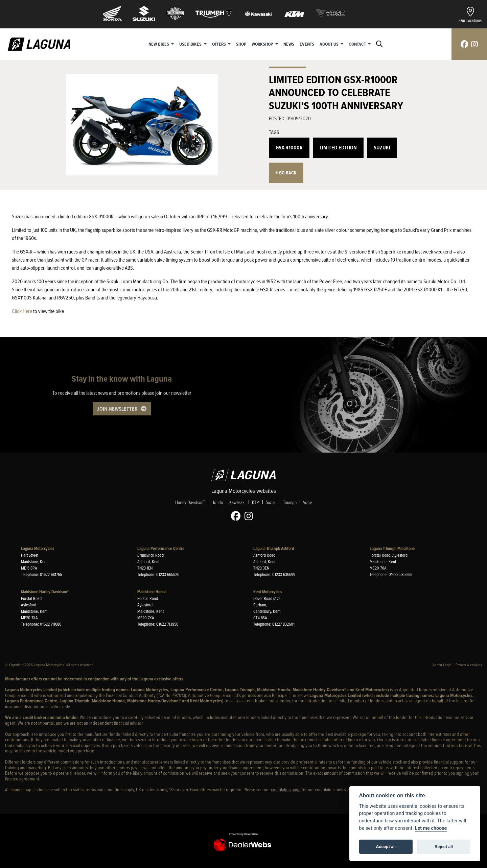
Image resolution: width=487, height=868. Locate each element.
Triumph (290, 502)
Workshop (263, 44)
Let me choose (431, 828)
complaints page (286, 789)
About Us (330, 44)
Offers (219, 44)
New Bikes (159, 44)
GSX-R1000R (289, 148)
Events (307, 44)
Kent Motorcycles (268, 592)
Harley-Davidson (190, 502)
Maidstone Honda (152, 592)
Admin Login (442, 665)
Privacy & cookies (469, 665)
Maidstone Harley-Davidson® (45, 592)
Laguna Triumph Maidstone (392, 548)
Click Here (22, 311)
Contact (358, 44)
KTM (256, 502)
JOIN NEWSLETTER (117, 409)
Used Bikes (191, 44)
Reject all (444, 847)
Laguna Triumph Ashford (274, 548)
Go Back (286, 173)
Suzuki (382, 148)
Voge (307, 502)
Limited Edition (338, 148)
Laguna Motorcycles (38, 548)
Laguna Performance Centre (161, 548)
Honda (217, 502)
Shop (241, 44)
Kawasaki (237, 502)
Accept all (386, 847)
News (289, 44)
